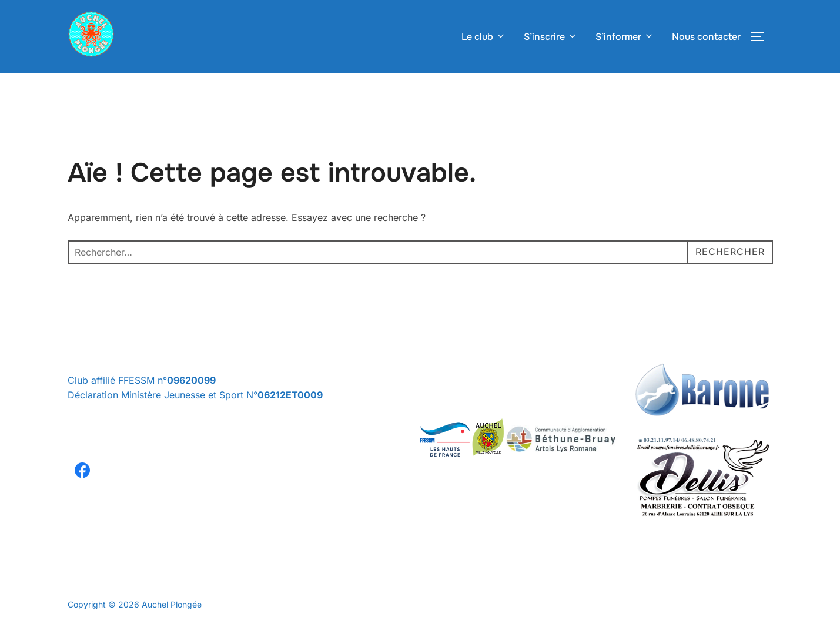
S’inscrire (551, 37)
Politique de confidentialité (118, 591)
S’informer (625, 37)
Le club (484, 37)
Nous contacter (706, 37)
